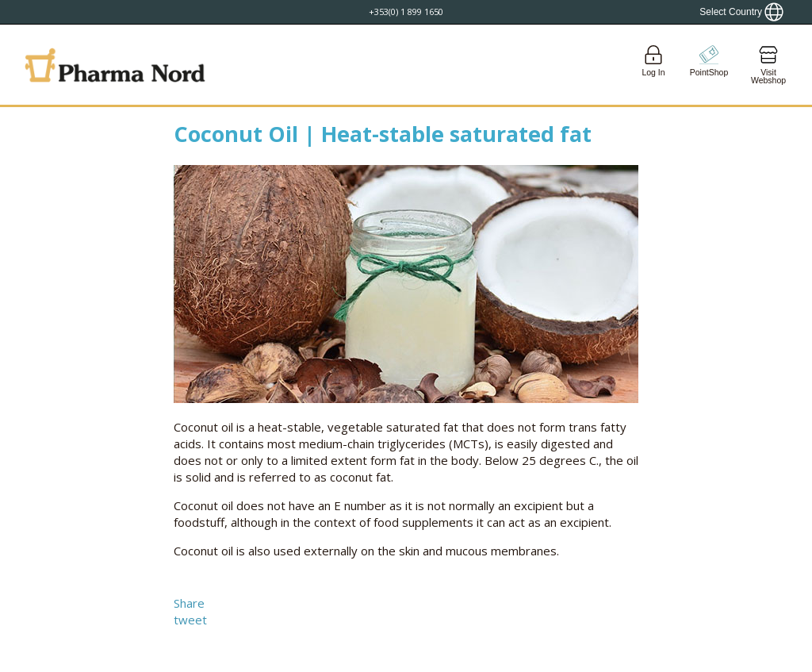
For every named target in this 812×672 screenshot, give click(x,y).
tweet (190, 620)
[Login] (653, 65)
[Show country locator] (741, 12)
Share (189, 603)
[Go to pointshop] (709, 65)
